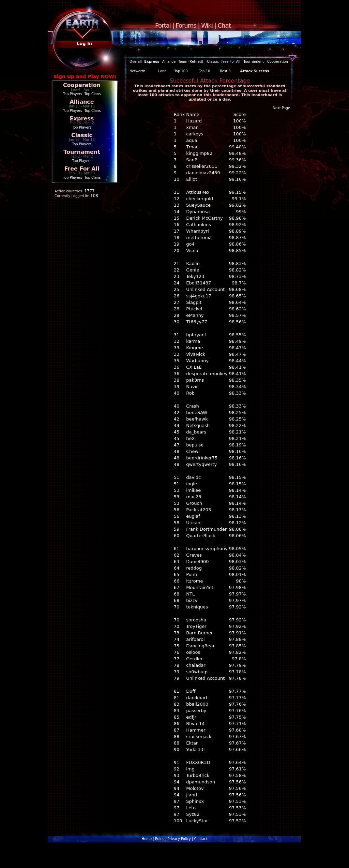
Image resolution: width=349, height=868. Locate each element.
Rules (160, 839)
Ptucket (194, 309)
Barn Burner (199, 633)
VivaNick (196, 354)
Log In (84, 43)
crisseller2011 (202, 166)
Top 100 (181, 71)
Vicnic (193, 251)
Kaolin (193, 263)
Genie (193, 270)
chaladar (196, 665)
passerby (196, 711)
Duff (191, 691)
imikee (193, 490)
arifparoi (195, 639)
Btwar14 (195, 724)
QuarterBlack (201, 536)
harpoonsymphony (207, 549)
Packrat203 (199, 510)
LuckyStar (197, 821)
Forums (186, 25)
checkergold (200, 199)
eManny (195, 315)
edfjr (191, 717)
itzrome (194, 581)
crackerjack (199, 737)
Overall (136, 62)
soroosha (196, 620)
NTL (190, 594)
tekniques (197, 607)
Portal (163, 25)
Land (162, 71)
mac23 (194, 497)
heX (190, 438)
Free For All (82, 169)
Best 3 (225, 71)
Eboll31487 (199, 283)
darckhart (197, 698)
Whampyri (198, 231)
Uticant (194, 523)
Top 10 (205, 71)
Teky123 (195, 276)
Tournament (82, 152)
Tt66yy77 (197, 322)
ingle (192, 484)
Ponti (192, 575)
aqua (192, 140)
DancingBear (200, 646)
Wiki (207, 25)
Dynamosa (198, 212)
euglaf (193, 516)
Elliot (192, 179)
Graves (194, 555)
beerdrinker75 (202, 458)
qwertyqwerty (201, 464)
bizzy (192, 600)
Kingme (194, 348)
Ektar (192, 743)
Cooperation (82, 85)
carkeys (195, 134)
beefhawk (197, 419)
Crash (192, 406)
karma (193, 341)
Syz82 (193, 814)
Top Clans (93, 94)
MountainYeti (200, 587)
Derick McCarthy (204, 218)
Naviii (192, 387)
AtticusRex (198, 192)
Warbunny (197, 361)
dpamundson (201, 782)
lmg (190, 769)
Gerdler (194, 659)
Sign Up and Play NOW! (85, 76)
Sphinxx (195, 801)
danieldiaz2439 (203, 173)
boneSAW (197, 413)
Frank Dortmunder (206, 529)
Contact (201, 839)
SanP (192, 160)
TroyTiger (196, 626)
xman (192, 127)
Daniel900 (197, 562)
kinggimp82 (199, 153)
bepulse (195, 445)
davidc (193, 477)
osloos (193, 652)
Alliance (82, 102)
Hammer (196, 730)
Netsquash (198, 425)
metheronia (199, 238)
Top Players (73, 94)
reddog (194, 568)
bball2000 (197, 704)
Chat (224, 25)
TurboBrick (198, 775)
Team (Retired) (191, 62)
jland (192, 795)
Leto (191, 808)
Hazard (194, 121)
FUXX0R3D (198, 762)
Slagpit (194, 302)
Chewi (193, 451)
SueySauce (198, 205)
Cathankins (199, 225)
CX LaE (194, 367)
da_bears (196, 432)
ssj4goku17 (199, 296)
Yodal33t (196, 749)
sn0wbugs (197, 672)
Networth (137, 71)
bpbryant (196, 335)
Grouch (194, 503)
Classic (82, 135)
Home (147, 839)
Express (82, 119)
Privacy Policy (179, 839)
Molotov (195, 788)
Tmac (192, 147)
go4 (190, 244)
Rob (190, 393)
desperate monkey (207, 374)
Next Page (281, 108)
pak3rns (195, 380)
